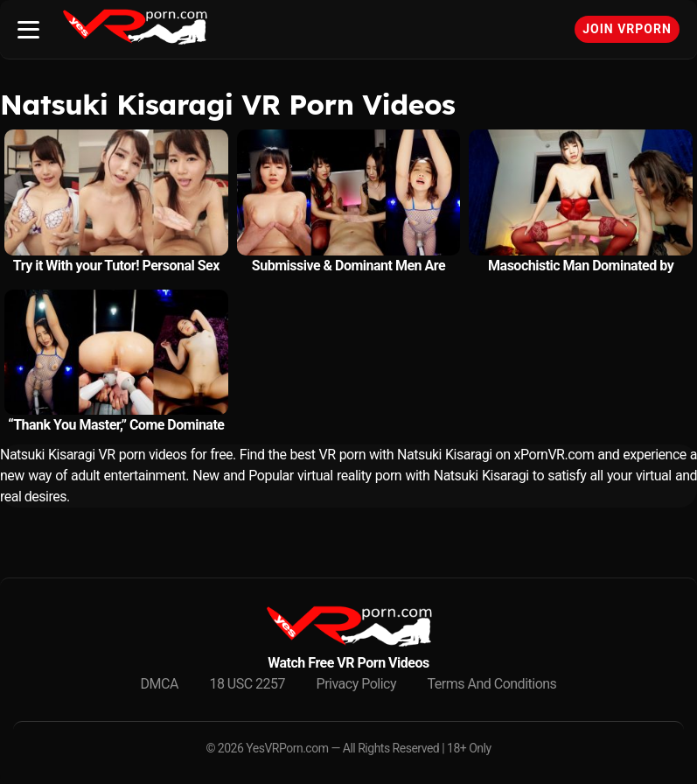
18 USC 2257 (247, 684)
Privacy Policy (357, 684)
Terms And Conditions (492, 684)
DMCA (160, 684)
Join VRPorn (627, 29)
